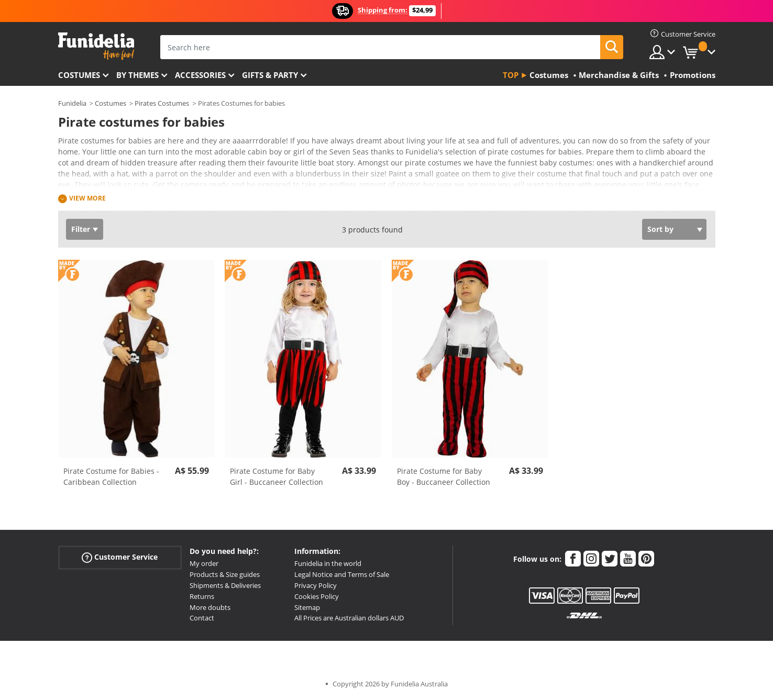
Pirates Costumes (162, 103)
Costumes (79, 75)
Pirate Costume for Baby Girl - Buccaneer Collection (277, 476)
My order (204, 563)
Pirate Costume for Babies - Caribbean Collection (111, 476)
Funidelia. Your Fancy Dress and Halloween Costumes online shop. (96, 46)
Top (511, 75)
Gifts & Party (270, 75)
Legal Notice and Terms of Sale (342, 574)
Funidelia (72, 103)
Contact (202, 618)
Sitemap (307, 607)
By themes (137, 75)
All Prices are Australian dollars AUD (349, 618)
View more (87, 198)
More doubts (210, 607)
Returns (202, 596)
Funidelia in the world (328, 563)
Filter (81, 229)
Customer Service (120, 557)
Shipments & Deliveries (225, 585)
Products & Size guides (225, 574)
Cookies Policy (317, 596)
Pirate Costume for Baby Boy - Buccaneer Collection (444, 476)
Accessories (200, 75)
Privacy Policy (316, 585)
